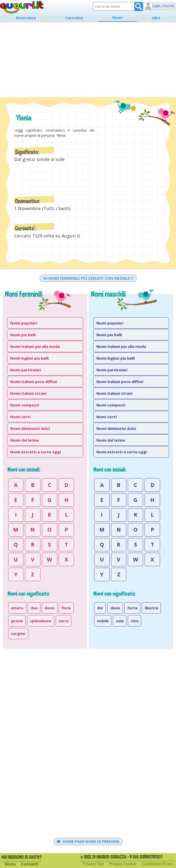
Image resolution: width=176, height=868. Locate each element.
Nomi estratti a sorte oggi (35, 452)
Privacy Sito (93, 864)
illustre (151, 608)
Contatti (30, 864)
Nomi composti (25, 405)
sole (120, 621)
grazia (17, 621)
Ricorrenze (26, 18)
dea (34, 608)
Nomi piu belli (23, 335)
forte (132, 608)
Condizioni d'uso (157, 864)
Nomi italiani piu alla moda (35, 346)
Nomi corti (20, 417)
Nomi (117, 17)
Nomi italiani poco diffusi (34, 382)
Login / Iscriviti (163, 6)
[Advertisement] (88, 58)
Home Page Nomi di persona (88, 841)
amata (17, 608)
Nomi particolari (26, 370)
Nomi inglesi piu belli (29, 358)
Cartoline (74, 18)
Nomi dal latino (25, 440)
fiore (66, 608)
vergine (18, 633)
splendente (41, 621)
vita (135, 621)
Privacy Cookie (123, 864)
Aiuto (10, 864)
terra (63, 621)
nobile (103, 621)
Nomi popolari (24, 323)
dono (50, 608)
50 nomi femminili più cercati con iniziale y (88, 278)
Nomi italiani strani (28, 393)
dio (100, 608)
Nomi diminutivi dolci (30, 428)
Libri (156, 18)
